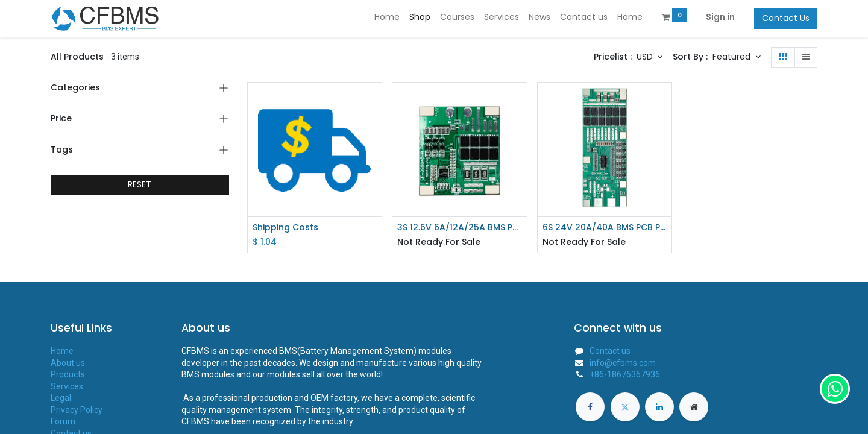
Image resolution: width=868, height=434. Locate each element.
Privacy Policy (77, 410)
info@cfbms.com (623, 363)
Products (68, 374)
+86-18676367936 (625, 374)
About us (68, 363)
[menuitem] (387, 17)
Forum (63, 421)
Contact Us (786, 18)
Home (62, 351)
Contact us (610, 351)
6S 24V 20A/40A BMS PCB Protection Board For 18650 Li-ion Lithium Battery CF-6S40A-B (605, 228)
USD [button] (646, 57)
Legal (61, 398)
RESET (140, 184)
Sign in (720, 17)
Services (67, 386)
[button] (737, 57)
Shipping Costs (285, 228)
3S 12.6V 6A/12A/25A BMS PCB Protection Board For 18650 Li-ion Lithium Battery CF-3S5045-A (460, 228)
